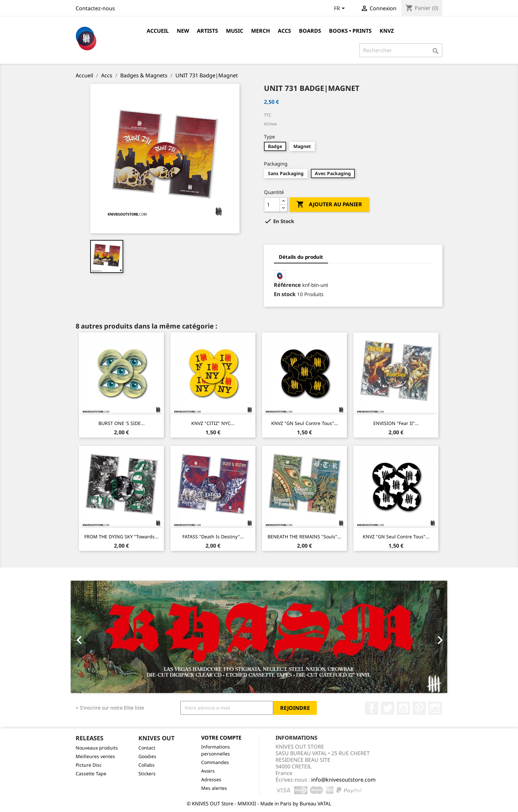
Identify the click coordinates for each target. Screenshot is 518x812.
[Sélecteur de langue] (341, 9)
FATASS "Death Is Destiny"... (213, 537)
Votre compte (221, 738)
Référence (287, 285)
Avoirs (208, 771)
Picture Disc (89, 765)
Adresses (211, 779)
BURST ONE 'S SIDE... (122, 423)
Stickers (147, 773)
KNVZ (387, 31)
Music (235, 31)
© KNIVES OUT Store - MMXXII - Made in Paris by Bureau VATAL (259, 803)
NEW (183, 31)
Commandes (215, 762)
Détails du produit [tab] (301, 257)
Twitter (388, 708)
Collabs (147, 765)
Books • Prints (350, 31)
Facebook (372, 708)
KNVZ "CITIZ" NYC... (213, 423)
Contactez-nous (95, 8)
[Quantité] (272, 205)
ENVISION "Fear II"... (396, 423)
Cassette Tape (91, 773)
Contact (147, 748)
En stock (285, 294)
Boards (310, 31)
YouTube (403, 708)
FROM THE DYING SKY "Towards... (121, 537)
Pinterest (419, 708)
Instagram (435, 708)
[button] (99, 637)
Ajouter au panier (329, 205)
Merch (260, 31)
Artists (207, 31)
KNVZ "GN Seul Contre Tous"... (305, 423)
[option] (259, 637)
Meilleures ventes (95, 756)
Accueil (158, 31)
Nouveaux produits (97, 748)
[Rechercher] (401, 50)
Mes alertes (214, 788)
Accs (284, 31)
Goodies (147, 756)
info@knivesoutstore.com (343, 780)
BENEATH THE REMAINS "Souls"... (304, 537)
